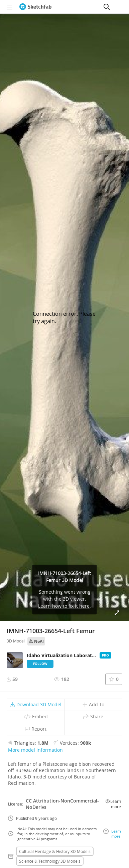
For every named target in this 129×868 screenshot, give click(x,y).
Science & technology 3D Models (50, 861)
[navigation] (10, 7)
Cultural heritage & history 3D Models (55, 851)
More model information (35, 750)
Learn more (113, 804)
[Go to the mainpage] (35, 7)
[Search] (107, 7)
